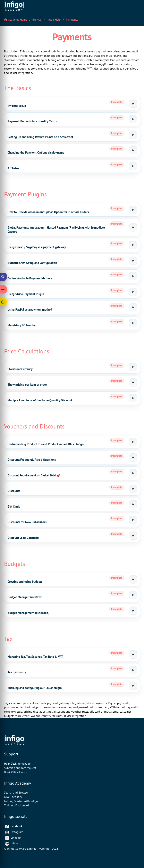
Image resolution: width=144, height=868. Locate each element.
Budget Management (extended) (28, 613)
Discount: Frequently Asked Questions (32, 460)
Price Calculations (27, 351)
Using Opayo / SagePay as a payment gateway (37, 247)
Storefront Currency (20, 369)
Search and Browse (16, 793)
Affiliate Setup (17, 106)
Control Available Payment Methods (30, 278)
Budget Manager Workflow (25, 597)
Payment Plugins (25, 194)
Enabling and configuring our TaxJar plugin (35, 688)
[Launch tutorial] (133, 104)
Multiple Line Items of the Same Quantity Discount (40, 400)
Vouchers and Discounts (34, 426)
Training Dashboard (16, 805)
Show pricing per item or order (27, 385)
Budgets (15, 564)
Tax (8, 639)
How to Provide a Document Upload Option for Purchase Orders (48, 212)
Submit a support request (20, 768)
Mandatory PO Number (22, 325)
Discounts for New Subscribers (27, 522)
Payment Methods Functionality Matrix (32, 121)
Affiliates (13, 168)
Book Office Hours (15, 772)
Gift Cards (14, 507)
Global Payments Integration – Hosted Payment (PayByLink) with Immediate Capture (56, 230)
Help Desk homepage (17, 764)
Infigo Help (54, 20)
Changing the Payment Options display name (36, 152)
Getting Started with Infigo (21, 801)
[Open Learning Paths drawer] (3, 289)
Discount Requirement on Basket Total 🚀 (34, 475)
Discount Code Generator (23, 538)
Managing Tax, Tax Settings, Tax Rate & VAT (35, 657)
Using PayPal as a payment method (30, 309)
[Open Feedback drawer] (3, 302)
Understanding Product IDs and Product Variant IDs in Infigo (46, 444)
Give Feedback (13, 797)
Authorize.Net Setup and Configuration (32, 263)
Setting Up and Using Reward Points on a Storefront (40, 137)
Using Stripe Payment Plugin (26, 294)
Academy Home (16, 20)
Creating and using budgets (25, 582)
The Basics (18, 88)
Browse (37, 20)
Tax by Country (17, 672)
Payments (72, 20)
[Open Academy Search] (3, 277)
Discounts (14, 491)
